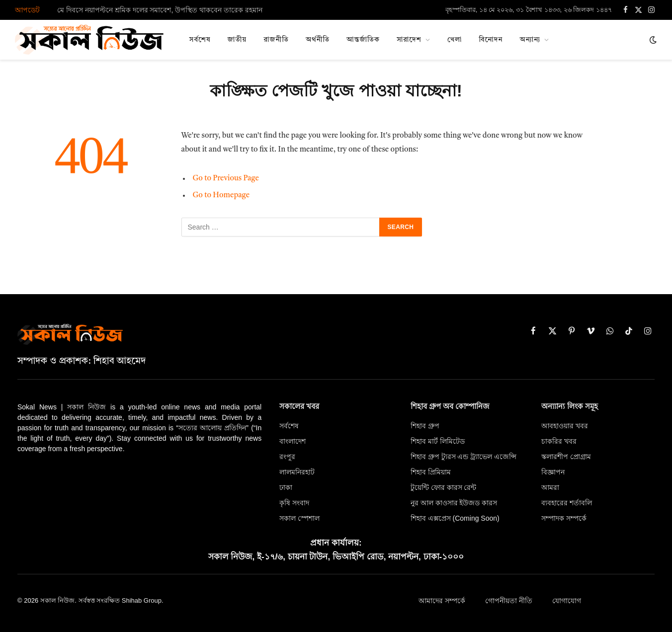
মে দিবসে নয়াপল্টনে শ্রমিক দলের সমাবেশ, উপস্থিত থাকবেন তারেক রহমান (160, 10)
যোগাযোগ (567, 601)
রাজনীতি (276, 40)
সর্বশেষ (200, 40)
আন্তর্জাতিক (363, 40)
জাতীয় (237, 40)
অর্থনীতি (318, 40)
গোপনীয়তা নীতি (509, 601)
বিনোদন (491, 40)
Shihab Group (142, 600)
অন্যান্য (530, 40)
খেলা (455, 40)
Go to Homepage (221, 196)
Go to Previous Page (226, 179)
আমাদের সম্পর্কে (442, 601)
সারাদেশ (409, 40)
